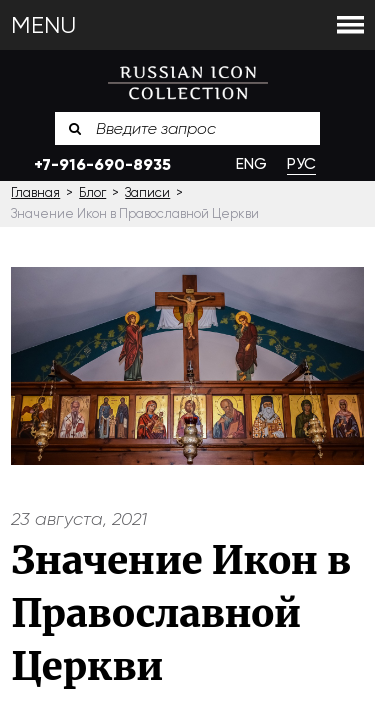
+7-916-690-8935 (102, 164)
